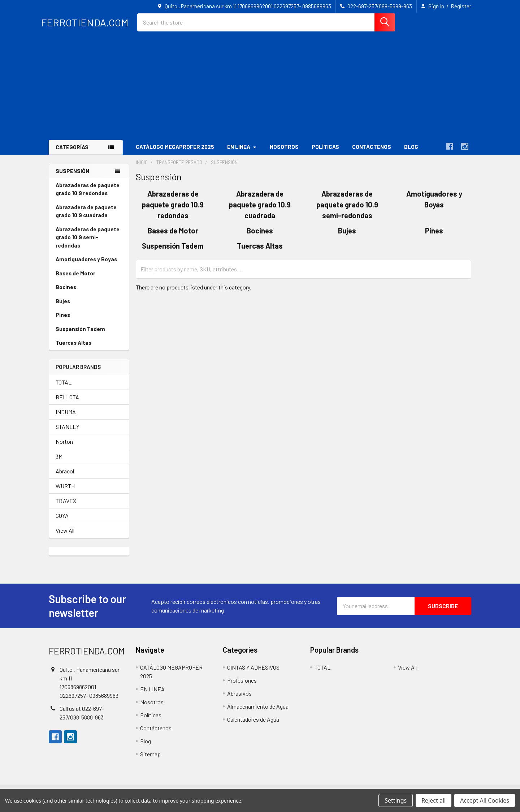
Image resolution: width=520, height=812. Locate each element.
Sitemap (150, 760)
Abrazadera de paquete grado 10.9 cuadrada (86, 217)
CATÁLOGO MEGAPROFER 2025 (175, 153)
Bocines (66, 293)
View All (65, 536)
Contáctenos (372, 153)
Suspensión (72, 177)
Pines (63, 321)
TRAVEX (66, 507)
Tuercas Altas (73, 349)
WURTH (65, 492)
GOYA (62, 522)
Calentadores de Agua (253, 725)
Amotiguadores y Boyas (86, 265)
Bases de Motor (75, 279)
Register (461, 6)
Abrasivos (239, 699)
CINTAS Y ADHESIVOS (253, 673)
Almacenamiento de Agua (258, 712)
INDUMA (66, 418)
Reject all (434, 800)
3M (59, 462)
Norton (64, 448)
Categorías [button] (72, 153)
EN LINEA (242, 153)
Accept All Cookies (485, 800)
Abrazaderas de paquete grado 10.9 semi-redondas (88, 243)
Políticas (325, 153)
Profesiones (242, 686)
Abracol (65, 477)
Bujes (63, 307)
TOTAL (64, 388)
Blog (411, 153)
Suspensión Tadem (80, 335)
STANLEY (68, 433)
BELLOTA (67, 403)
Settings (396, 800)
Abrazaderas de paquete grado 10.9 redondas (88, 195)
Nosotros (284, 153)
